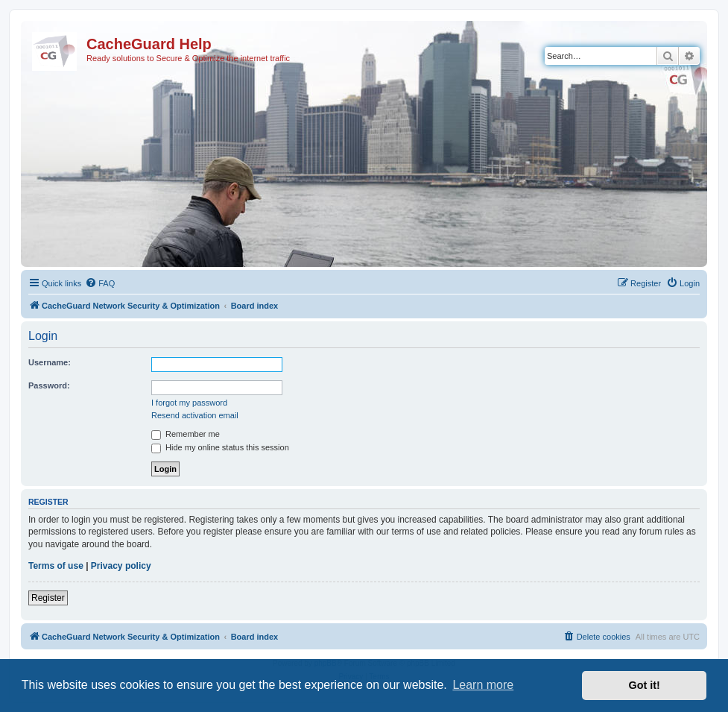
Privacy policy (121, 566)
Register (48, 598)
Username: (50, 362)
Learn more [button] (483, 685)
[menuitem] (100, 283)
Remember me (186, 434)
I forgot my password (189, 403)
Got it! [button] (645, 685)
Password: (49, 385)
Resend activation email (195, 415)
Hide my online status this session (220, 447)
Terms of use (56, 566)
